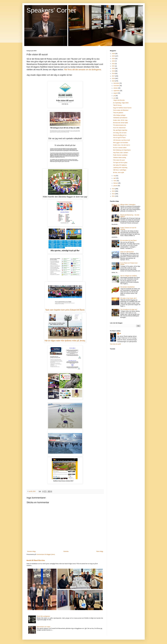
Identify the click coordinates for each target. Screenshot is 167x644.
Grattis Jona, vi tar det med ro (122, 145)
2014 (114, 189)
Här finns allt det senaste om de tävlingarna (83, 70)
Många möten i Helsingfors (128, 205)
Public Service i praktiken (120, 155)
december (116, 83)
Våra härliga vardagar (119, 115)
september (117, 91)
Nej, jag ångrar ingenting (120, 130)
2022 (114, 64)
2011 (114, 196)
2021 (114, 66)
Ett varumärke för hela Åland (128, 241)
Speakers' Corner (51, 10)
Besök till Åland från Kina (36, 560)
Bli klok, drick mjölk (118, 173)
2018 (114, 73)
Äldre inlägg (100, 551)
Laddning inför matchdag (120, 168)
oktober (116, 88)
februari (116, 183)
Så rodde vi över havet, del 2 (128, 298)
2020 (114, 68)
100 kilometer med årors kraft (121, 140)
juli (114, 96)
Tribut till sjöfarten (118, 113)
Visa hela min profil (115, 344)
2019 (114, 71)
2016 (114, 79)
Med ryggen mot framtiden (121, 143)
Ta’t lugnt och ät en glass (120, 163)
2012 (114, 194)
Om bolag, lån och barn (120, 133)
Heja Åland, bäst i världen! (121, 153)
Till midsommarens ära (120, 125)
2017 (114, 76)
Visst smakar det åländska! (121, 110)
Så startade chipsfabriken (127, 287)
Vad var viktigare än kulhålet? (129, 276)
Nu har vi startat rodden (120, 148)
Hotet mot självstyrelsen (127, 252)
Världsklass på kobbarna (120, 118)
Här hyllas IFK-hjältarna (120, 165)
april (115, 178)
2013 (114, 191)
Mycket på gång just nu (120, 135)
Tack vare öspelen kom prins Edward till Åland (65, 310)
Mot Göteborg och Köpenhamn (122, 150)
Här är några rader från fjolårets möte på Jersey (65, 341)
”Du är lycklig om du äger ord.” (129, 310)
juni (115, 98)
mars (115, 181)
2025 (114, 56)
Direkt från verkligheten (43, 616)
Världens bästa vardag (119, 158)
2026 (114, 54)
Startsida (66, 551)
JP (120, 334)
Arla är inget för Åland (119, 138)
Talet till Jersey (117, 105)
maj (115, 176)
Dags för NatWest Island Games (122, 108)
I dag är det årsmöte (119, 100)
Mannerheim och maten (44, 627)
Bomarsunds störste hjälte (121, 123)
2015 (114, 81)
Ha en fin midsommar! (119, 128)
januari (116, 186)
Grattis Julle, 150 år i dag (120, 120)
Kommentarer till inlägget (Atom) (46, 554)
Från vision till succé (119, 160)
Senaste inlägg (31, 551)
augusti (116, 93)
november (116, 86)
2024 (114, 59)
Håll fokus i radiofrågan (120, 170)
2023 (114, 61)
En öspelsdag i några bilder (121, 103)
